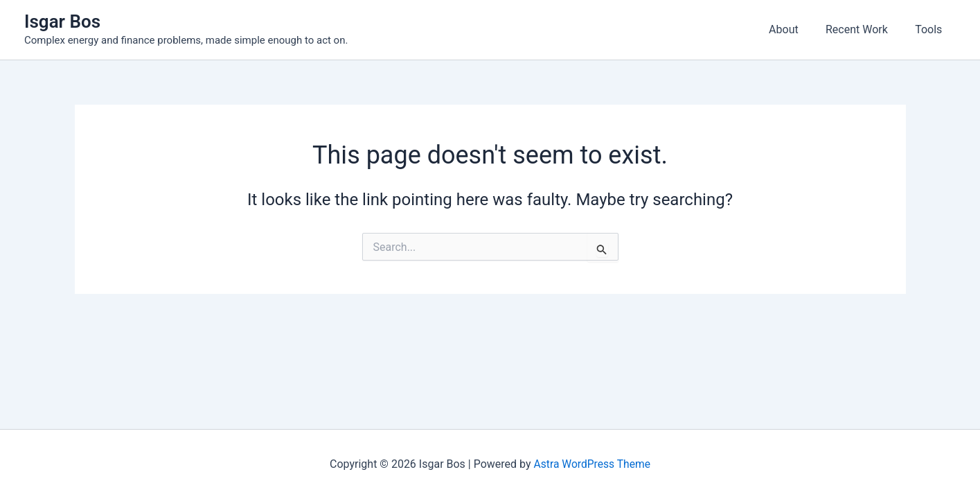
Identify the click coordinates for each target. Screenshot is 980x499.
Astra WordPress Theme (592, 464)
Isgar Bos (62, 21)
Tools (931, 29)
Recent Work (864, 29)
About (796, 29)
